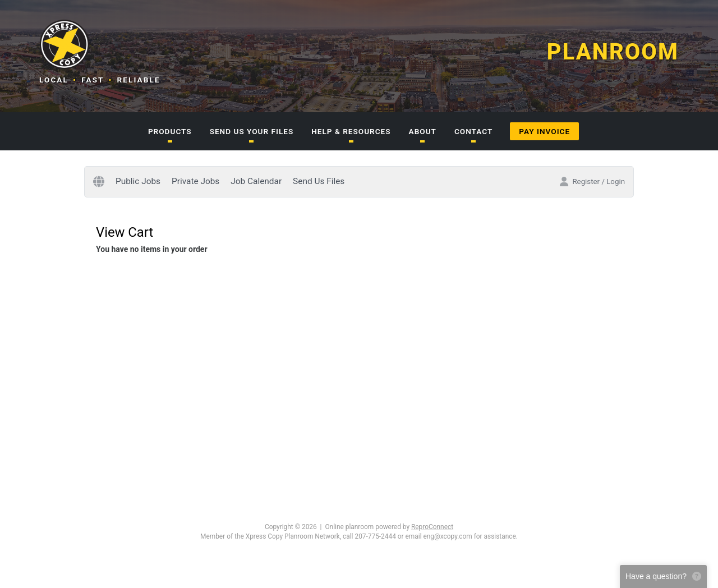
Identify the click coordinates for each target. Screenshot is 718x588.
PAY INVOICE (544, 131)
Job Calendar (256, 181)
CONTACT (473, 131)
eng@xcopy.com (448, 536)
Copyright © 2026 (291, 527)
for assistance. (496, 536)
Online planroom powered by (389, 527)
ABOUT (423, 131)
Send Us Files (319, 181)
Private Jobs (195, 181)
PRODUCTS (170, 131)
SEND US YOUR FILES (252, 131)
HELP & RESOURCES (351, 131)
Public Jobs (138, 181)
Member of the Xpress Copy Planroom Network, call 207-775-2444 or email (311, 536)
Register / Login (592, 182)
